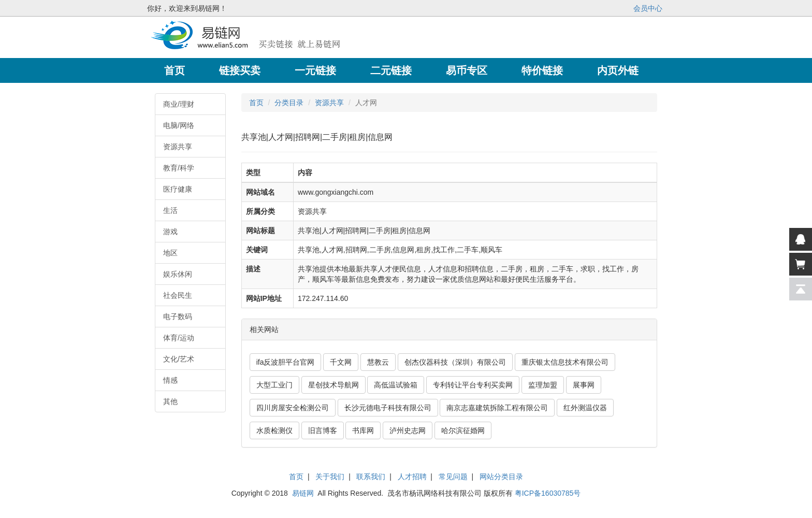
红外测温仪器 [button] (585, 408)
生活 (170, 210)
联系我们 (371, 477)
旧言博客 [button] (323, 430)
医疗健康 (178, 189)
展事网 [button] (584, 385)
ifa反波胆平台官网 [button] (286, 362)
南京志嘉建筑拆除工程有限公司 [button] (497, 408)
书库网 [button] (363, 430)
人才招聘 (412, 477)
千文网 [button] (341, 362)
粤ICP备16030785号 (548, 493)
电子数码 (178, 316)
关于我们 (330, 477)
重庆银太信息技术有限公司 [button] (565, 362)
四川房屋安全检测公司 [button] (293, 408)
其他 (170, 401)
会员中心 (648, 8)
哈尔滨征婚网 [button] (463, 430)
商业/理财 (179, 104)
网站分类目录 (501, 477)
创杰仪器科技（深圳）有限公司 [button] (455, 362)
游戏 (170, 232)
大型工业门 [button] (274, 385)
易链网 (303, 493)
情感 (170, 380)
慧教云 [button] (378, 362)
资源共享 (178, 147)
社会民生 (178, 295)
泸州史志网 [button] (408, 430)
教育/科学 (179, 168)
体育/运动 (179, 338)
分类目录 (289, 103)
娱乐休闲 (178, 274)
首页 (256, 103)
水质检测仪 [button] (274, 430)
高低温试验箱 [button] (396, 385)
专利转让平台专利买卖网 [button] (473, 385)
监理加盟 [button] (543, 385)
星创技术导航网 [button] (334, 385)
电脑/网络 (179, 125)
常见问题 (453, 477)
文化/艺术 (179, 359)
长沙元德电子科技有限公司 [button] (388, 408)
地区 (170, 253)
